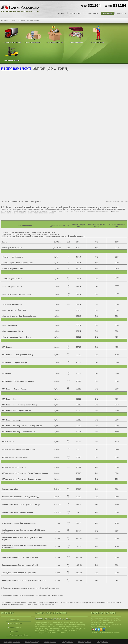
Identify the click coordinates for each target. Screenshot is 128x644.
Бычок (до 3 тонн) (50, 642)
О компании (92, 13)
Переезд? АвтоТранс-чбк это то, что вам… (53, 619)
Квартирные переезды (54, 42)
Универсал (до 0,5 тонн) (12, 642)
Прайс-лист (76, 13)
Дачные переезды (76, 42)
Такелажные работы (11, 60)
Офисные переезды (33, 42)
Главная (61, 13)
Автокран (14, 631)
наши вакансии (16, 68)
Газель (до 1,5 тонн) (32, 642)
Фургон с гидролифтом (19, 635)
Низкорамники (16, 624)
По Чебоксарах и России (11, 42)
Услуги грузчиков (97, 42)
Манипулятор (15, 627)
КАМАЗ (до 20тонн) (85, 642)
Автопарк (108, 13)
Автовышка (15, 620)
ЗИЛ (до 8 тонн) (67, 642)
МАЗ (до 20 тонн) (103, 642)
